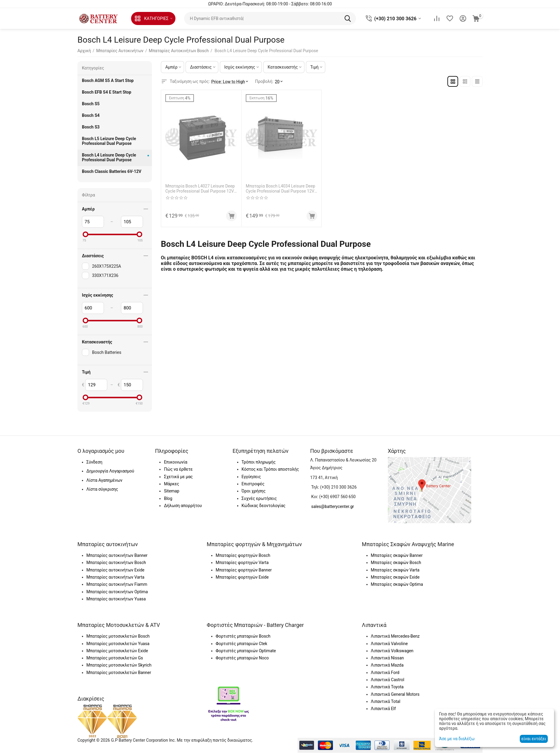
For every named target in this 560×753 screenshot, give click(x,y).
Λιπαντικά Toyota (387, 687)
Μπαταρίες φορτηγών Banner (244, 570)
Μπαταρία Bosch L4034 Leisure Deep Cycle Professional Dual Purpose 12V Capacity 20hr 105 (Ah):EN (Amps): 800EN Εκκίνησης (280, 189)
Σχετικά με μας (178, 477)
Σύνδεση (94, 462)
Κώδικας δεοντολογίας (264, 506)
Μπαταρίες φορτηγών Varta (242, 563)
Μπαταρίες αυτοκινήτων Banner (117, 555)
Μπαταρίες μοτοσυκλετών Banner (119, 673)
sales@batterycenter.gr (333, 506)
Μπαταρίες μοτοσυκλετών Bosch (118, 636)
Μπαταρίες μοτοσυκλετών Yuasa (118, 644)
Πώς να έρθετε (178, 469)
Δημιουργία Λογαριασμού (110, 471)
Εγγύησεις (251, 477)
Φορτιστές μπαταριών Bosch (243, 636)
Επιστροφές (253, 484)
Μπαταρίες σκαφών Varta (395, 570)
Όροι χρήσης (254, 491)
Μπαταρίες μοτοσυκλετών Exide (117, 651)
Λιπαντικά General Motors (395, 694)
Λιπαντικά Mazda (387, 665)
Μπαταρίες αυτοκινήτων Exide (115, 570)
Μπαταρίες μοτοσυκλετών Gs (115, 658)
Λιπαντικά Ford (385, 673)
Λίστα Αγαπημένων (104, 480)
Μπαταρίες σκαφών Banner (397, 555)
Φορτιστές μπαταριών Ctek (241, 644)
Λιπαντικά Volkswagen (392, 651)
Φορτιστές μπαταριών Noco (242, 658)
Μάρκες (171, 484)
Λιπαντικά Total (386, 701)
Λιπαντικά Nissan (387, 658)
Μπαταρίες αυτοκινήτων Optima (117, 592)
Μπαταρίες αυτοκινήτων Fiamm (117, 584)
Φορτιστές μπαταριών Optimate (246, 651)
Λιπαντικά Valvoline (389, 644)
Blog (168, 498)
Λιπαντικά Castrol (388, 680)
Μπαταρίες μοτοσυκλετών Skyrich (119, 665)
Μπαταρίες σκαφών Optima (397, 584)
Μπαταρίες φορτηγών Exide (242, 577)
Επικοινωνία (175, 462)
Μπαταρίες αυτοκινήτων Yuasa (116, 599)
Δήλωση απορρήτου (183, 506)
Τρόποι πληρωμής (259, 462)
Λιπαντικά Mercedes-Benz (395, 636)
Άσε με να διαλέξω (457, 739)
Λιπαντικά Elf (383, 709)
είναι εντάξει (534, 739)
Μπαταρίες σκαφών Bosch (396, 563)
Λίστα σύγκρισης (102, 489)
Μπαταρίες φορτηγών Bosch (243, 555)
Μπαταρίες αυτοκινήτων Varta (115, 577)
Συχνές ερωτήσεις (259, 498)
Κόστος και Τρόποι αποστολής (270, 469)
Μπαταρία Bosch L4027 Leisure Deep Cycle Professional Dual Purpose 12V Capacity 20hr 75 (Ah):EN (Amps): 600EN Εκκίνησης (200, 189)
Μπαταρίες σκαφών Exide (395, 577)
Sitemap (171, 491)
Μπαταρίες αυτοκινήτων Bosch (116, 563)
